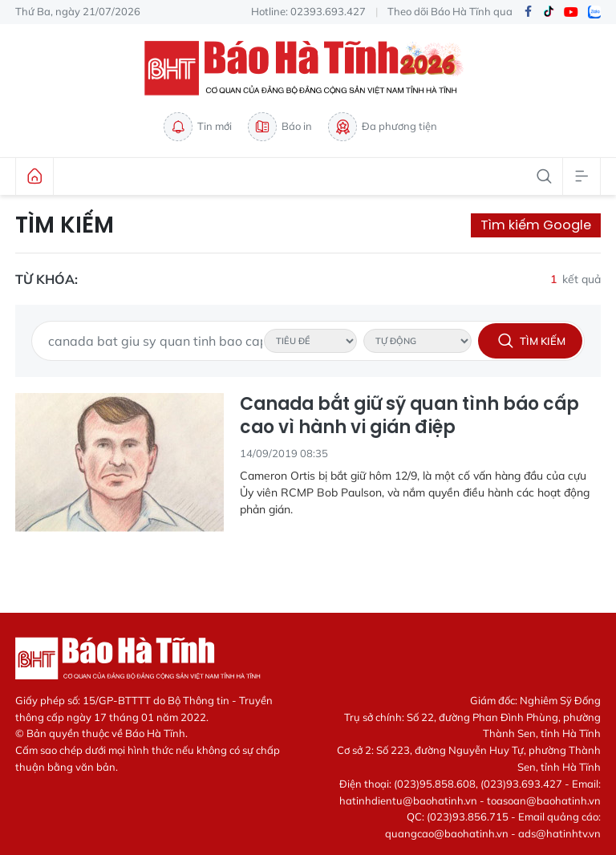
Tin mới (198, 127)
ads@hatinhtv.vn (559, 833)
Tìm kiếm (65, 225)
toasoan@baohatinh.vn (544, 800)
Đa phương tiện (383, 127)
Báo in (280, 127)
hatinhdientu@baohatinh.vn (408, 800)
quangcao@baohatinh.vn (447, 833)
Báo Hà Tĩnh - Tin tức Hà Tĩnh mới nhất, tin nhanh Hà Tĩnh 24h (308, 68)
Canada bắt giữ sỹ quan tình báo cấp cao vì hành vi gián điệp (409, 416)
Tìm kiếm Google (536, 225)
